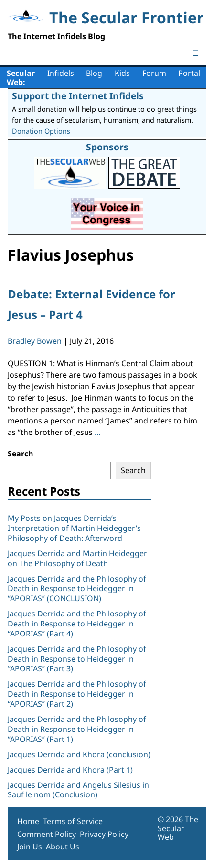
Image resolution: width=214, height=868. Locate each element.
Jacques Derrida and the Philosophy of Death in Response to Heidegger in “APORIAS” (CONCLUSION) (77, 589)
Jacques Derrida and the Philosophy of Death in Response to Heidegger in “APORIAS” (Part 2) (77, 694)
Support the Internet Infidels (78, 96)
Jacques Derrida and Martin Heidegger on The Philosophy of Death (77, 558)
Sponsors (107, 147)
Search (21, 454)
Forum (154, 73)
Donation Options (41, 131)
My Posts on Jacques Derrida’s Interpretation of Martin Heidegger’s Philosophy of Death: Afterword (74, 528)
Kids (122, 73)
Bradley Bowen (35, 341)
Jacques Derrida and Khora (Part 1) (70, 770)
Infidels (61, 73)
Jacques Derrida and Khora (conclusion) (79, 754)
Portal (189, 73)
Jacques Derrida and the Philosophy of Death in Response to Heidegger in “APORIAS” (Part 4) (77, 624)
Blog (94, 73)
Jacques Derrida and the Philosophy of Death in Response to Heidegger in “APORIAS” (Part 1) (77, 729)
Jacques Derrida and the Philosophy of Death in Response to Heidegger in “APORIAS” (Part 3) (77, 659)
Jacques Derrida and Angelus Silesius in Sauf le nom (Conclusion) (78, 790)
